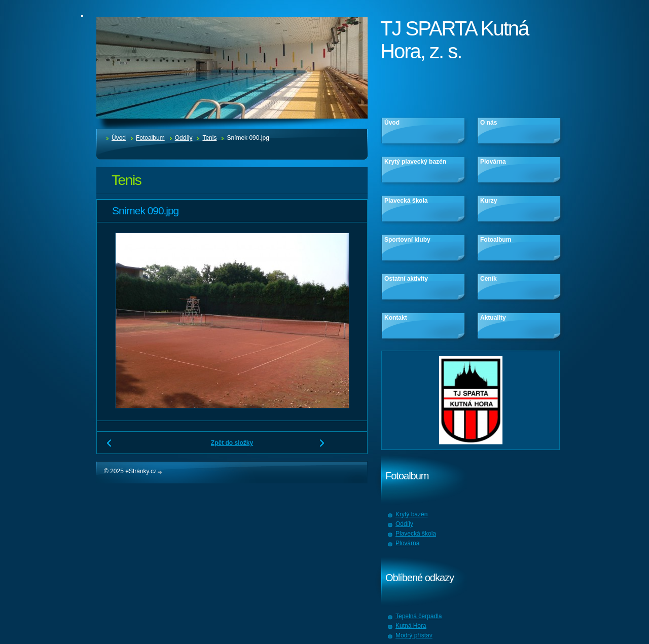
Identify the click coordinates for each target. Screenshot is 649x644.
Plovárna (493, 162)
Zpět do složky (232, 443)
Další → (322, 447)
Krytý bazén (411, 514)
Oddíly (184, 138)
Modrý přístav (414, 635)
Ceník (489, 279)
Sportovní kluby (407, 240)
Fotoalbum (150, 138)
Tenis (209, 138)
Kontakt (396, 318)
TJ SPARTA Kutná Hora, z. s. (454, 40)
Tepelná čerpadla (419, 616)
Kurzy (489, 201)
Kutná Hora (411, 626)
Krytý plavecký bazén (415, 162)
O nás (489, 123)
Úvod (119, 138)
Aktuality (493, 318)
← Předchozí (110, 447)
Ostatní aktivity (406, 279)
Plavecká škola (406, 201)
